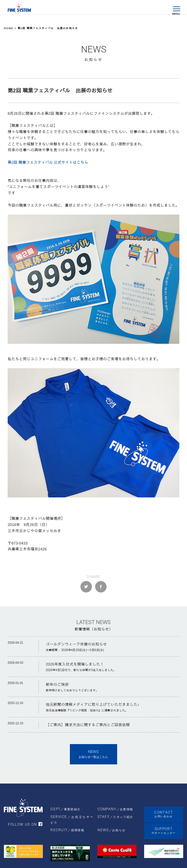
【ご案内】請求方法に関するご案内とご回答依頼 (88, 725)
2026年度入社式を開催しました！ (75, 664)
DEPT (65, 809)
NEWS (112, 830)
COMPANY (115, 809)
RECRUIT (67, 830)
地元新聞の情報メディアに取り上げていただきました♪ (93, 704)
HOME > (11, 28)
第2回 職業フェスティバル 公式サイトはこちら (48, 162)
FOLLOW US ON (28, 824)
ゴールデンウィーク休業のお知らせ (76, 644)
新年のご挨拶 (57, 684)
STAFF (115, 817)
